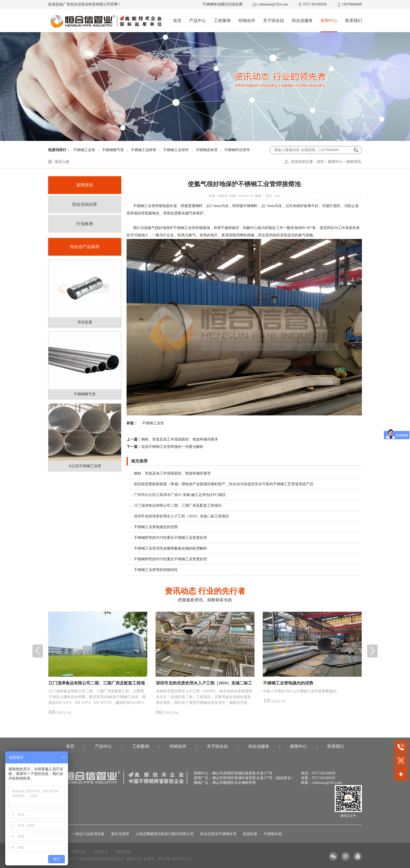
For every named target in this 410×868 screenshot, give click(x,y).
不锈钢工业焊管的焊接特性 (156, 570)
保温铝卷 (250, 834)
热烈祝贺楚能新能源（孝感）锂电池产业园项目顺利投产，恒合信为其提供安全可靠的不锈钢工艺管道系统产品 (224, 484)
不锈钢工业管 (84, 150)
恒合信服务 (302, 21)
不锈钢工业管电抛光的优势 (156, 527)
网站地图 (124, 852)
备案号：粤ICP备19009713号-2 (168, 859)
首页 (177, 21)
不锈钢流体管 (207, 150)
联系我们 (354, 21)
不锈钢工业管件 (176, 150)
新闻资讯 (354, 162)
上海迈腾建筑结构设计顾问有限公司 (164, 834)
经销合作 (247, 21)
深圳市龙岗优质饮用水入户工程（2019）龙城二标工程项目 (181, 516)
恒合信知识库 (85, 204)
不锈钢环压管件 (237, 150)
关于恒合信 (274, 21)
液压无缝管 (120, 834)
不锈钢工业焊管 (144, 150)
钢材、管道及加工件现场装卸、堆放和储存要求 (172, 439)
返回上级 (62, 162)
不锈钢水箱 (273, 834)
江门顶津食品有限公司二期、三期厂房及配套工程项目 (178, 506)
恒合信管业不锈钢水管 (218, 834)
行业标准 (85, 224)
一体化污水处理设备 (88, 834)
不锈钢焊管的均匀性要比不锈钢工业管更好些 (170, 538)
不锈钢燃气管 (113, 150)
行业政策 (101, 852)
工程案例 (222, 21)
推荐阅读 (78, 852)
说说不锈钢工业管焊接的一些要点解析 (165, 447)
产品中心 (198, 21)
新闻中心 (329, 21)
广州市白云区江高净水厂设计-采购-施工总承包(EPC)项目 (180, 495)
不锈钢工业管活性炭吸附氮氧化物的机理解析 (170, 548)
